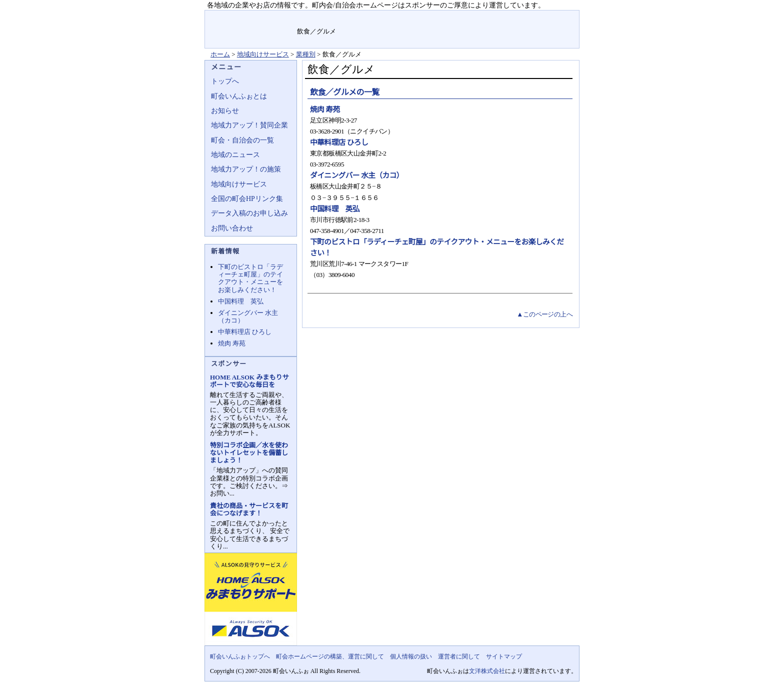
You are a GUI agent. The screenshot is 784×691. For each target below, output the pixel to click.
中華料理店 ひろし (339, 142)
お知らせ (225, 111)
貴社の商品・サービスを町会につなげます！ (249, 509)
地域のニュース (235, 155)
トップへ (225, 81)
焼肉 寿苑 (325, 109)
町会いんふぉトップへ (240, 656)
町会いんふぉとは (239, 96)
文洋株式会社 (487, 671)
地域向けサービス (263, 54)
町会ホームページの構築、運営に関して (330, 656)
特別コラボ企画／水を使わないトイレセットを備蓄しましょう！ (249, 453)
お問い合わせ (232, 228)
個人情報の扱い (411, 656)
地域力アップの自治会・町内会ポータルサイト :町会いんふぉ (251, 29)
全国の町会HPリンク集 (247, 199)
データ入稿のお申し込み (249, 213)
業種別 (306, 54)
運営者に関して (459, 656)
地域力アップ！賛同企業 (249, 125)
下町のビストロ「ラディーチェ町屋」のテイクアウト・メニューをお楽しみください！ (250, 278)
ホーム (220, 54)
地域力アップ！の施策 (246, 169)
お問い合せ (510, 17)
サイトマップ (556, 17)
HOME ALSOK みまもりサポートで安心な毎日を (249, 381)
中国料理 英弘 (335, 209)
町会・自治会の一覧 (242, 140)
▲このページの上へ (544, 314)
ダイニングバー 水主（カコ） (357, 175)
